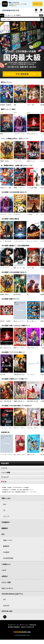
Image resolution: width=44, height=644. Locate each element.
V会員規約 (9, 489)
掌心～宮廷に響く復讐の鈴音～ (9, 403)
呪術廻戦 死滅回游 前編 (7, 107)
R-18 (22, 483)
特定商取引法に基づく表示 (8, 494)
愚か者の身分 (17, 296)
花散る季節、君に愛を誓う (34, 403)
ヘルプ (4, 572)
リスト (36, 14)
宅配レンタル (8, 542)
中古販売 (6, 554)
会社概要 (4, 489)
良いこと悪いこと (32, 323)
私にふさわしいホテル (20, 456)
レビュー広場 (6, 584)
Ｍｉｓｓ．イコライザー (34, 243)
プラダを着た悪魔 (32, 189)
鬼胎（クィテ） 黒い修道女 (21, 270)
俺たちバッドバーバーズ (20, 323)
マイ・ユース (31, 376)
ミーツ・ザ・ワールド (6, 456)
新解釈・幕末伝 (4, 163)
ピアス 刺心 (31, 107)
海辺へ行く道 (31, 456)
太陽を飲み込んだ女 (19, 376)
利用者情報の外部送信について (22, 494)
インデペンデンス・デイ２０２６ (23, 243)
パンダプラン (17, 216)
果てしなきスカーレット (34, 136)
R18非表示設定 (8, 560)
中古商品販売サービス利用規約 (9, 491)
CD (9, 17)
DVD (4, 17)
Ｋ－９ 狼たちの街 (6, 243)
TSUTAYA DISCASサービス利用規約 (21, 489)
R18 (41, 17)
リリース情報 (22, 474)
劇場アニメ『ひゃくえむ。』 (21, 350)
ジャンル (22, 470)
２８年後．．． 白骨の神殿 (35, 216)
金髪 (15, 107)
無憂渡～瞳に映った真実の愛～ (22, 403)
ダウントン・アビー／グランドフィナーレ (25, 430)
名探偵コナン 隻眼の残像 (7, 189)
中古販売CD (24, 17)
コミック (16, 17)
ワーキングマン (18, 163)
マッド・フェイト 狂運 (7, 270)
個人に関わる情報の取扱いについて (25, 491)
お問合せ (5, 578)
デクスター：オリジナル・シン (35, 430)
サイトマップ (33, 494)
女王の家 (3, 376)
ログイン (41, 14)
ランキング (22, 479)
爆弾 (1, 136)
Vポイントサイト (7, 590)
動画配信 (5, 530)
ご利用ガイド (6, 566)
